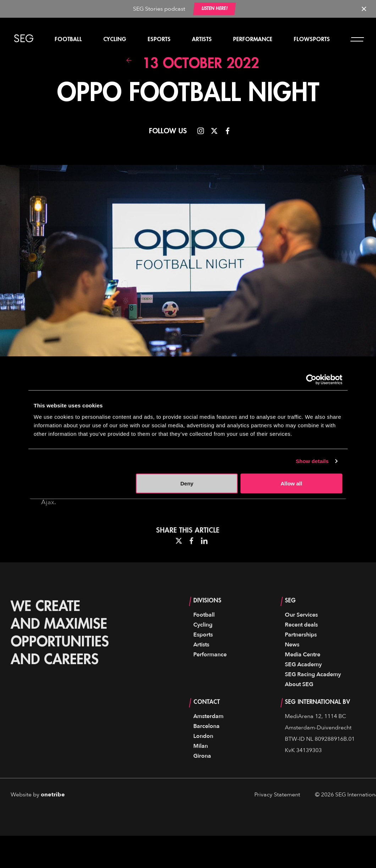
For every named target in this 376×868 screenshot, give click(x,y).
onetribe (53, 808)
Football (68, 39)
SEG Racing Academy (313, 688)
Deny (187, 483)
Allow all (291, 483)
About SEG (299, 698)
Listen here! (214, 9)
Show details (312, 461)
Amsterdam (208, 730)
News (292, 658)
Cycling (115, 39)
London (203, 750)
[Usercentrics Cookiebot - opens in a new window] (311, 380)
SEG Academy (303, 678)
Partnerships (301, 649)
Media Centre (303, 668)
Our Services (301, 629)
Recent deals (301, 639)
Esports (159, 39)
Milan (201, 760)
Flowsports (312, 39)
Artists (202, 39)
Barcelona (206, 740)
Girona (202, 770)
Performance (253, 39)
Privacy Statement (277, 808)
